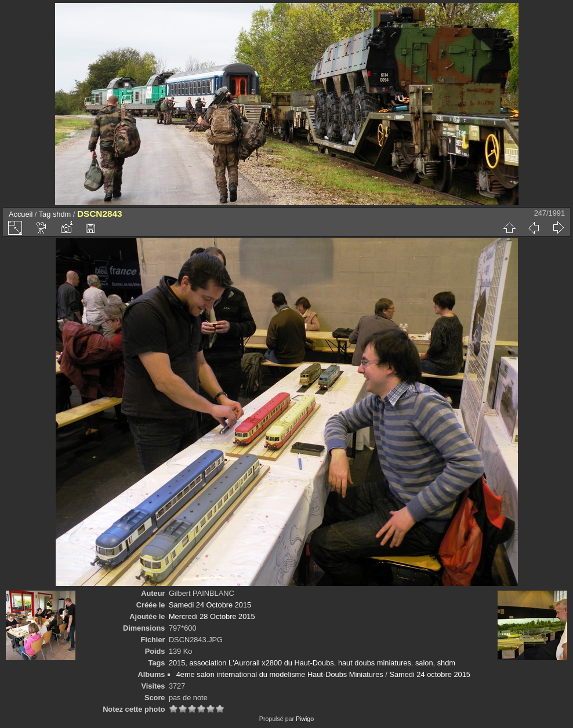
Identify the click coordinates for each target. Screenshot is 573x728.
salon (424, 663)
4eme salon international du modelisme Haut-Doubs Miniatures (280, 674)
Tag (45, 214)
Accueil (21, 214)
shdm (62, 214)
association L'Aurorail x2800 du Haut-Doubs (261, 663)
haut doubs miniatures (375, 663)
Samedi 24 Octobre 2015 (210, 605)
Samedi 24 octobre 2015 (429, 674)
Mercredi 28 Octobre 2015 (212, 616)
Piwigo (305, 719)
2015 (177, 663)
